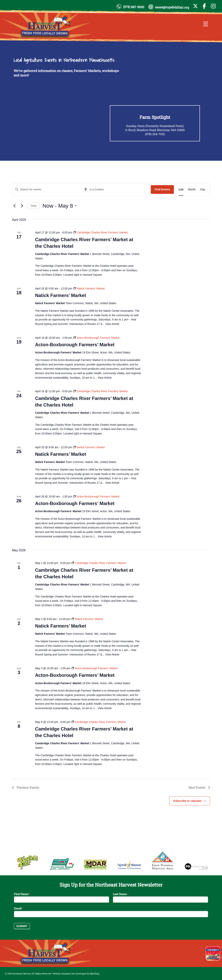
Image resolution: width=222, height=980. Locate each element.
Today (33, 206)
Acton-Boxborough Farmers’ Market (75, 345)
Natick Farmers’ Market (61, 295)
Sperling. (95, 973)
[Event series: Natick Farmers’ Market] (89, 288)
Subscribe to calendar (187, 801)
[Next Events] (22, 206)
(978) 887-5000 (134, 7)
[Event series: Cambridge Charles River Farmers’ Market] (100, 232)
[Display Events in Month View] (192, 190)
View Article (112, 324)
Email (19, 908)
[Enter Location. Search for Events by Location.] (116, 190)
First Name (22, 894)
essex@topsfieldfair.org (172, 7)
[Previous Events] (14, 206)
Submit (22, 926)
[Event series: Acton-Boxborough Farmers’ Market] (96, 338)
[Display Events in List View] (181, 190)
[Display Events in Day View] (203, 190)
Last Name (121, 894)
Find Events (162, 189)
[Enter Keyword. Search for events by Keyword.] (47, 190)
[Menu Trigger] (206, 24)
